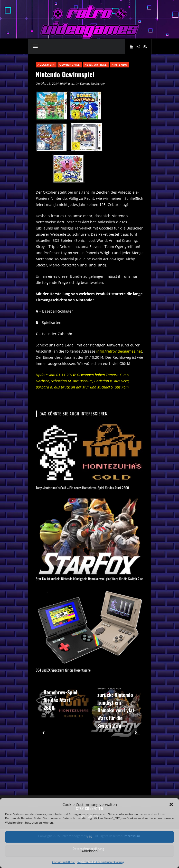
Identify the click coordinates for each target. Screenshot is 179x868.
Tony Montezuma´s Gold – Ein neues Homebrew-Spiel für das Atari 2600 (82, 488)
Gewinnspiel (70, 65)
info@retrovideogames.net (119, 351)
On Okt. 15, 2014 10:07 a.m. (55, 83)
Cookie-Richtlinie (63, 862)
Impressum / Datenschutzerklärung (101, 862)
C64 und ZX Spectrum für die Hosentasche (63, 670)
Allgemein (46, 65)
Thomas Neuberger (92, 83)
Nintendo (119, 65)
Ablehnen (89, 851)
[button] (171, 804)
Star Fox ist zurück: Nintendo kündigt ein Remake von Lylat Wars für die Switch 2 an (89, 579)
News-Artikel (96, 65)
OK (90, 837)
